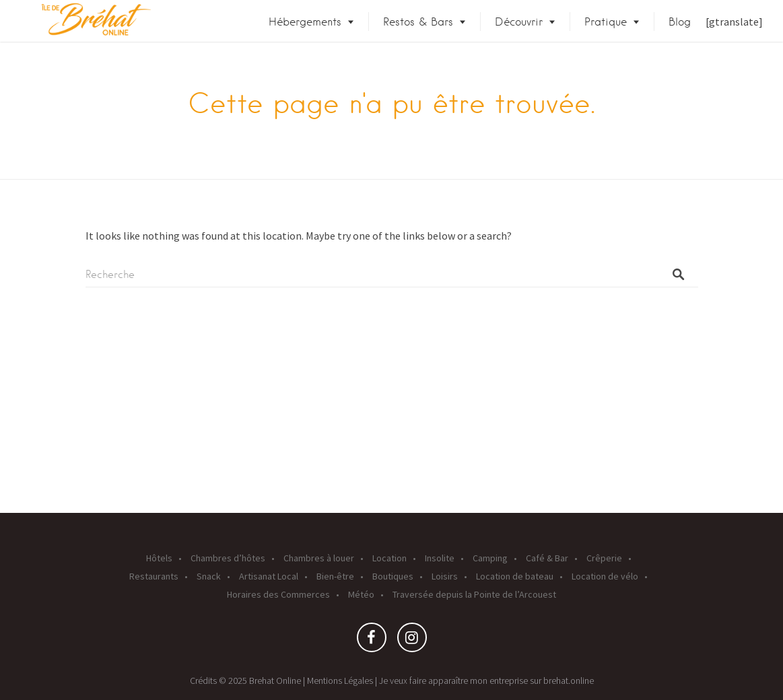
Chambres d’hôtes (228, 558)
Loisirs (445, 576)
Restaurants (154, 576)
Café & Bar (547, 558)
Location (389, 558)
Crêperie (604, 558)
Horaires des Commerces (278, 594)
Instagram (412, 641)
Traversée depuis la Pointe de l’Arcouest (474, 594)
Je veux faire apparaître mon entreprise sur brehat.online (486, 680)
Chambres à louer (319, 558)
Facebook (372, 641)
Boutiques (393, 576)
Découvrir (519, 22)
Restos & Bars (418, 22)
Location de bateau (515, 576)
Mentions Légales (340, 680)
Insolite (440, 558)
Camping (490, 558)
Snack (209, 576)
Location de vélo (605, 576)
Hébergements (305, 22)
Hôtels (159, 558)
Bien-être (335, 576)
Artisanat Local (269, 576)
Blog (680, 22)
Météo (361, 594)
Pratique (606, 22)
